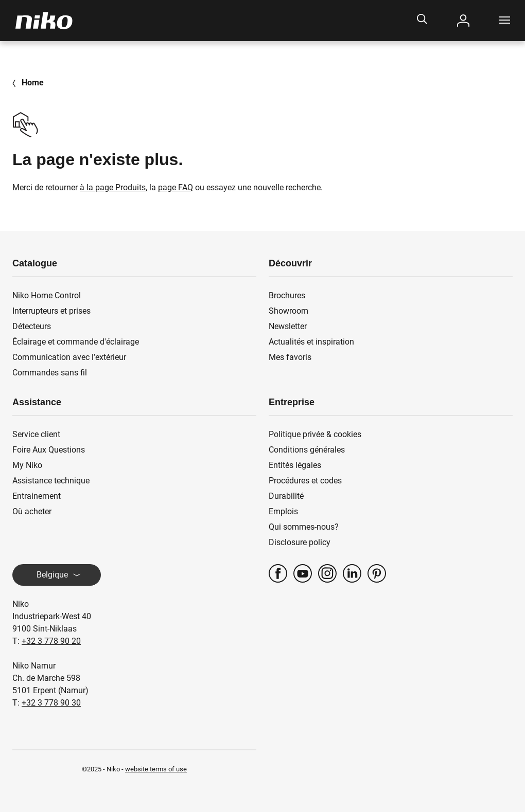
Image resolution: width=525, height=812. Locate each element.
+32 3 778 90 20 (51, 641)
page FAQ (176, 187)
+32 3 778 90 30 (51, 703)
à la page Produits (113, 187)
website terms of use (156, 769)
